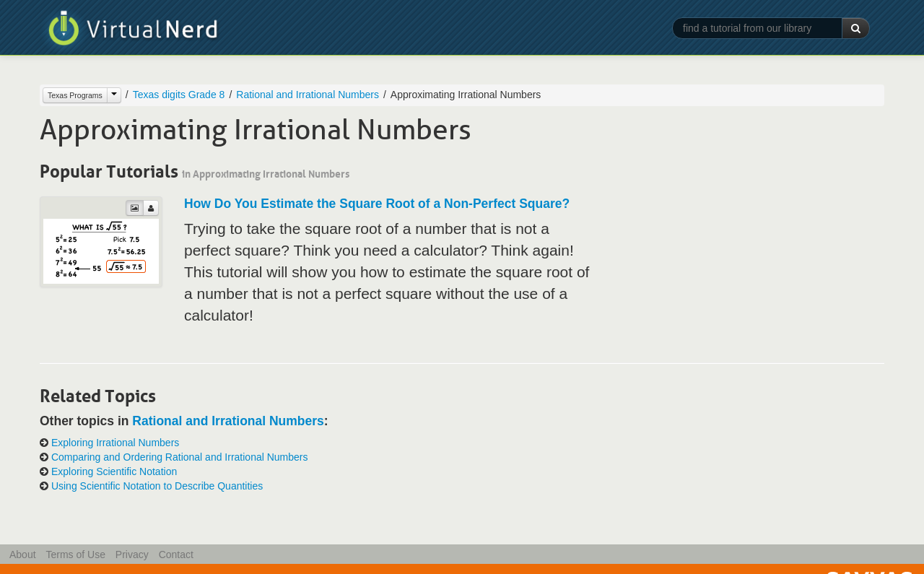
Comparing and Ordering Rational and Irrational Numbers (180, 457)
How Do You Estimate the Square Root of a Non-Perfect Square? (377, 204)
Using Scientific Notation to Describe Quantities (157, 486)
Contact (176, 555)
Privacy (132, 555)
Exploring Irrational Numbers (115, 443)
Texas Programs (75, 95)
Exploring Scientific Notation (114, 471)
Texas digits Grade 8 (179, 95)
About (23, 555)
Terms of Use (75, 555)
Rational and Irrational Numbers (308, 95)
